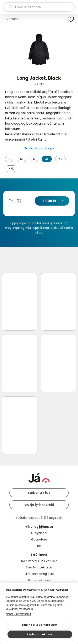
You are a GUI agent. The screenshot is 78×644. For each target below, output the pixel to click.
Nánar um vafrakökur (18, 614)
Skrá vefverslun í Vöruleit (39, 561)
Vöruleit (13, 19)
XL (47, 159)
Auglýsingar (39, 533)
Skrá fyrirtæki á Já (39, 567)
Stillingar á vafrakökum (40, 625)
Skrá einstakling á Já (39, 574)
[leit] (39, 7)
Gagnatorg (39, 539)
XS (60, 159)
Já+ (39, 546)
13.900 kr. (49, 201)
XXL (11, 169)
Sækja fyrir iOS (39, 493)
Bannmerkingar (39, 580)
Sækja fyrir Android (39, 505)
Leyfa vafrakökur (40, 634)
